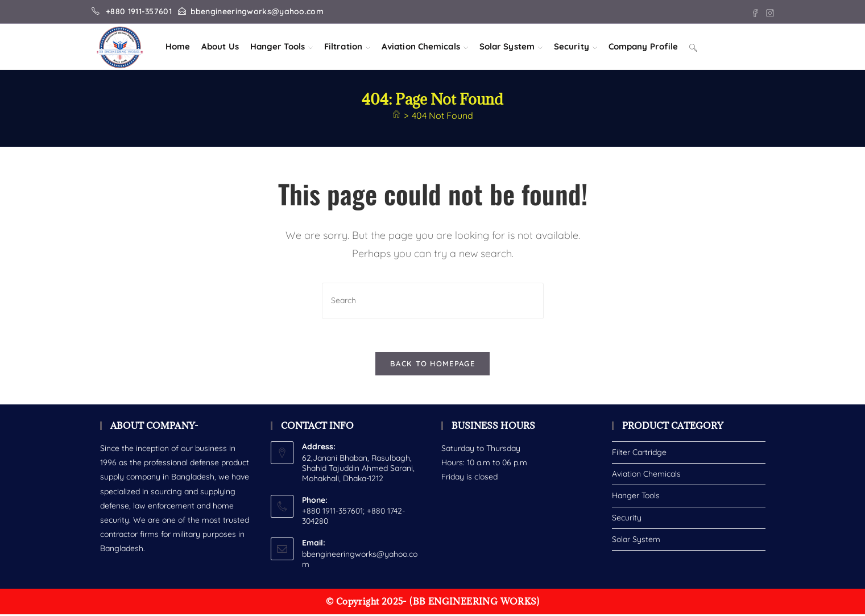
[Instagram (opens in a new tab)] (768, 12)
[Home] (396, 115)
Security (627, 519)
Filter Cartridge (639, 454)
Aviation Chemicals (646, 476)
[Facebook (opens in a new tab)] (755, 12)
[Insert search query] (433, 301)
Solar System (636, 540)
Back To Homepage (433, 365)
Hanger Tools (636, 497)
